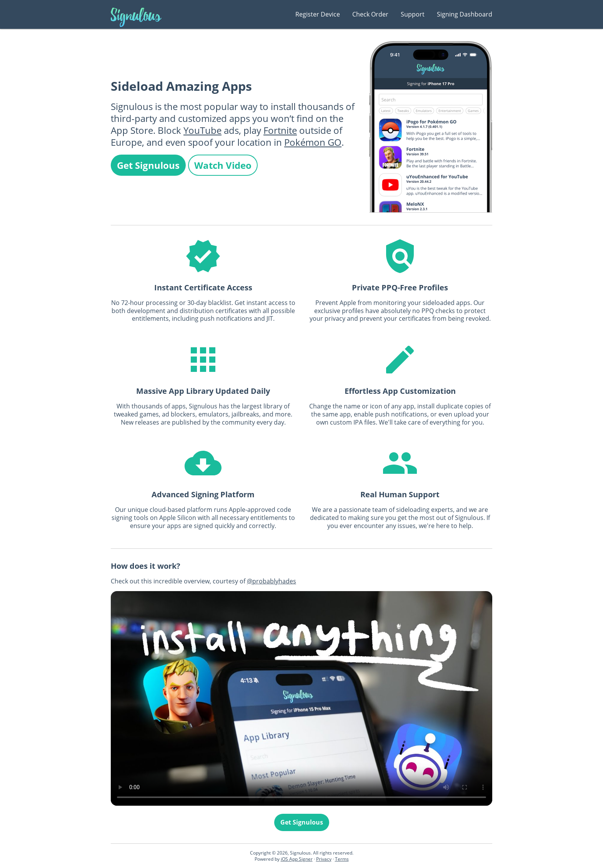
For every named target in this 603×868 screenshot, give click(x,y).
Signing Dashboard (465, 14)
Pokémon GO (313, 142)
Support (413, 14)
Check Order (370, 14)
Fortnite (280, 130)
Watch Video (223, 165)
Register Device (318, 14)
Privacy (324, 859)
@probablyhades (272, 581)
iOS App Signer (297, 859)
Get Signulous (148, 165)
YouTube (202, 130)
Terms (342, 859)
